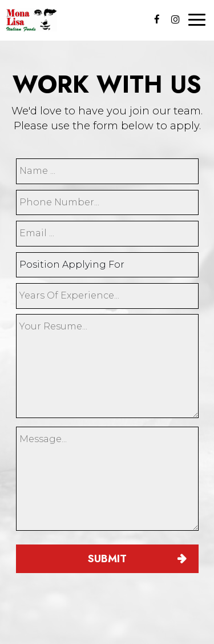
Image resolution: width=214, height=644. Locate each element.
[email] (107, 234)
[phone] (107, 203)
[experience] (107, 296)
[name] (107, 171)
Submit (107, 559)
